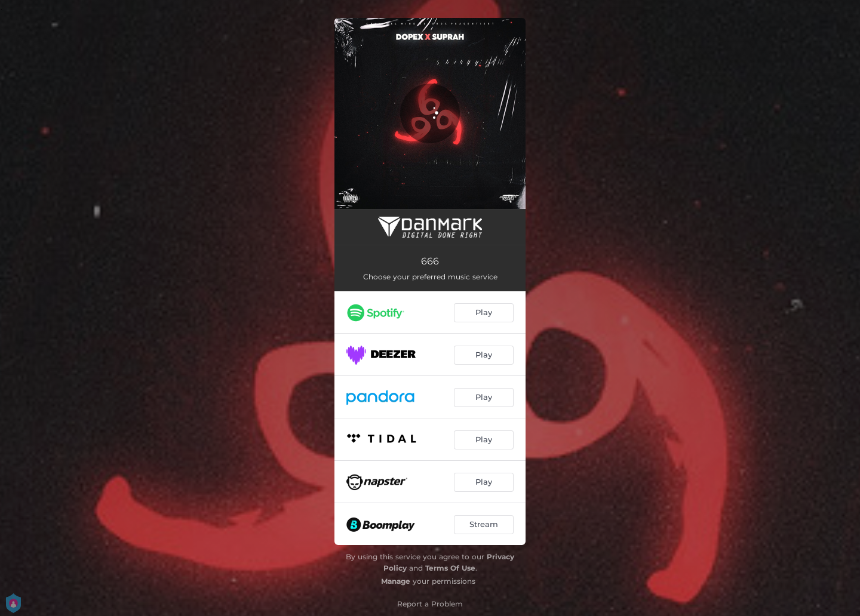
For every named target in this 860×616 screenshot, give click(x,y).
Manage (396, 581)
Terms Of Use (450, 568)
